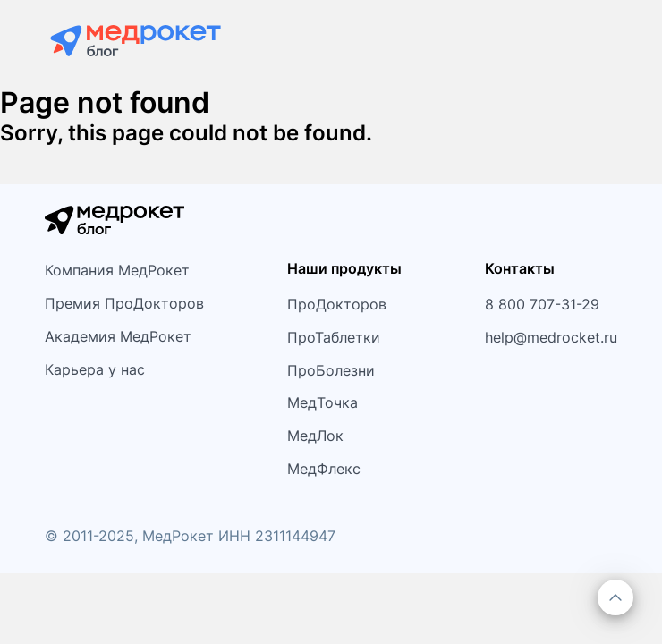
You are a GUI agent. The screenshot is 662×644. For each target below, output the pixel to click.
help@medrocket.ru (551, 337)
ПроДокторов (337, 304)
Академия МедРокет (118, 336)
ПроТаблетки (334, 337)
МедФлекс (324, 469)
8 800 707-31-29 (542, 304)
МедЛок (315, 436)
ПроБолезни (331, 370)
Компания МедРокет (117, 270)
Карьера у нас (95, 369)
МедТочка (323, 402)
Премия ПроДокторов (124, 303)
